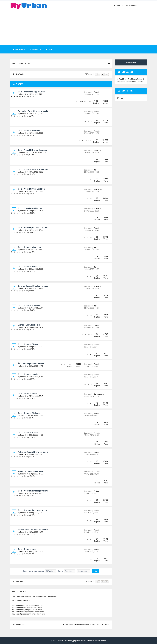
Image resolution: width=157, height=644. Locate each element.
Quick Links (19, 50)
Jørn (96, 170)
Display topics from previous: (39, 571)
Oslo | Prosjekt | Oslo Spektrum (32, 189)
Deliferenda (25, 153)
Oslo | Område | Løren (28, 549)
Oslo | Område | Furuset (28, 433)
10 (92, 121)
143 (88, 102)
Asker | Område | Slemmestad (31, 471)
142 (85, 102)
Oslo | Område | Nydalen (29, 374)
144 (90, 102)
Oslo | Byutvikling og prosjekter (32, 92)
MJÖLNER (98, 209)
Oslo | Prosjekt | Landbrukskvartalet (34, 228)
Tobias (23, 416)
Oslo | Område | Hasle (28, 394)
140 (80, 102)
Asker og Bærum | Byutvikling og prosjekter (37, 452)
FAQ (49, 50)
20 (91, 141)
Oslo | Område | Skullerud (29, 413)
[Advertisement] (78, 27)
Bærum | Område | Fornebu (30, 325)
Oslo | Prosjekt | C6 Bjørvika (30, 208)
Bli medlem (131, 5)
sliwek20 (97, 150)
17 (84, 141)
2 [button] (99, 74)
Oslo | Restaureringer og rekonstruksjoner (37, 510)
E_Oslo (97, 491)
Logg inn (119, 5)
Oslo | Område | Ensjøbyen (29, 305)
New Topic (18, 74)
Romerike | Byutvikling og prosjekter (34, 111)
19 (89, 141)
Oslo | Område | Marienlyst (30, 267)
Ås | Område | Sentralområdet (31, 364)
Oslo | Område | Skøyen (28, 344)
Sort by (67, 571)
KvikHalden (98, 189)
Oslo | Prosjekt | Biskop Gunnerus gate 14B (37, 150)
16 (82, 141)
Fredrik (23, 94)
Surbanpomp (99, 394)
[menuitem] (52, 64)
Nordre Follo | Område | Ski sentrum (34, 530)
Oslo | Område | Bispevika (29, 131)
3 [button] (102, 74)
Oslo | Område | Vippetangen (31, 247)
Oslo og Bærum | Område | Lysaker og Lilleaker (39, 286)
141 (82, 102)
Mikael (23, 250)
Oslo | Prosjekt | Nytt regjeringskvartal (35, 491)
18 (87, 141)
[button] (107, 74)
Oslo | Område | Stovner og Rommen (34, 169)
